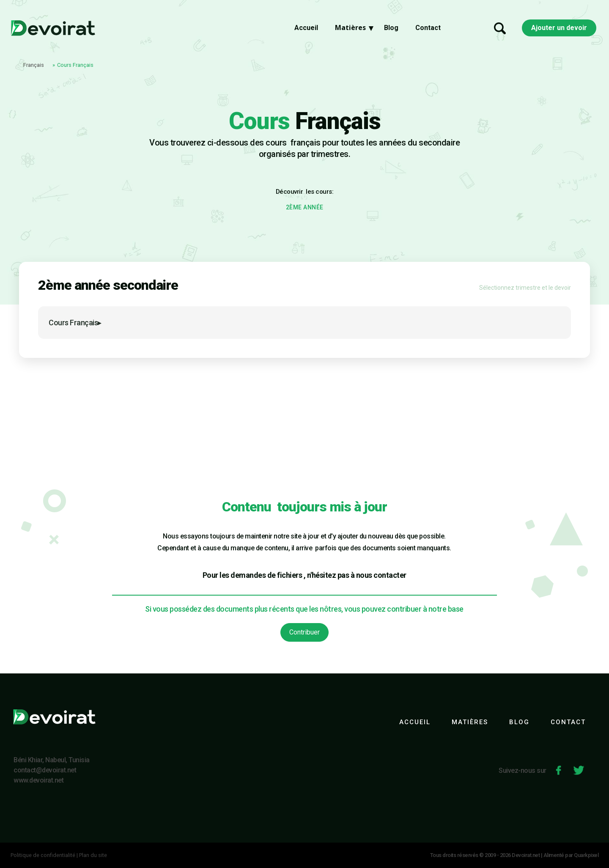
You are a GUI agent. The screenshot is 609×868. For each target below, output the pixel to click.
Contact (428, 30)
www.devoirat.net (38, 780)
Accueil (306, 30)
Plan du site (93, 855)
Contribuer (304, 632)
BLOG (519, 722)
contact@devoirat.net (45, 770)
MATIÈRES (470, 722)
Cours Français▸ (75, 323)
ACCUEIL (415, 722)
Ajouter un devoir (559, 30)
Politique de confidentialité (43, 855)
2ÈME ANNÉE (305, 207)
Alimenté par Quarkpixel (571, 855)
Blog (391, 30)
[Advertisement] (304, 421)
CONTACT (568, 722)
